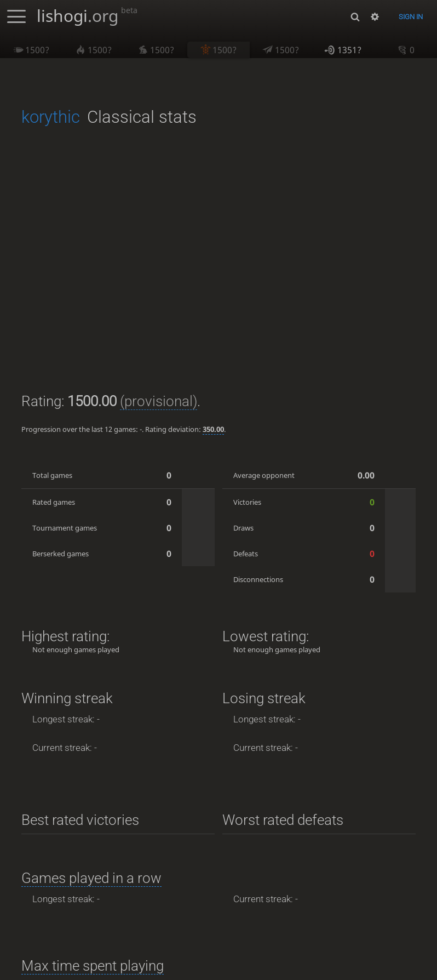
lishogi (87, 16)
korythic (51, 117)
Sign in (411, 17)
